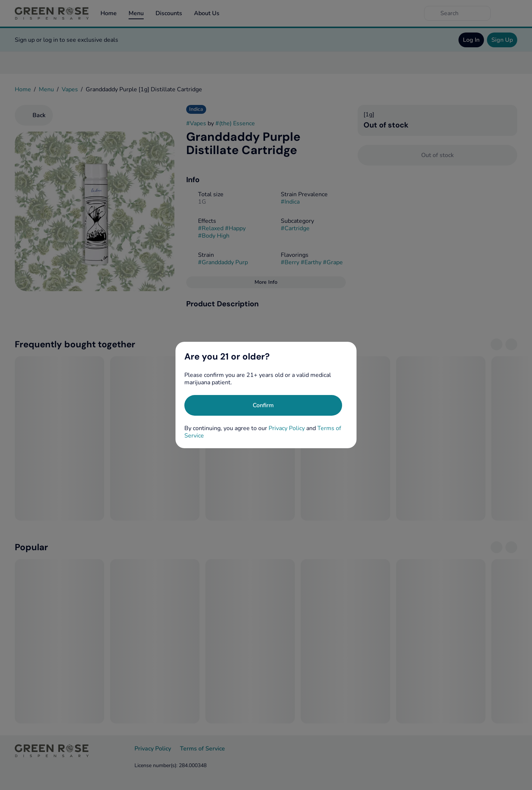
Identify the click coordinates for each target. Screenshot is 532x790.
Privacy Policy (287, 428)
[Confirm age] (263, 405)
